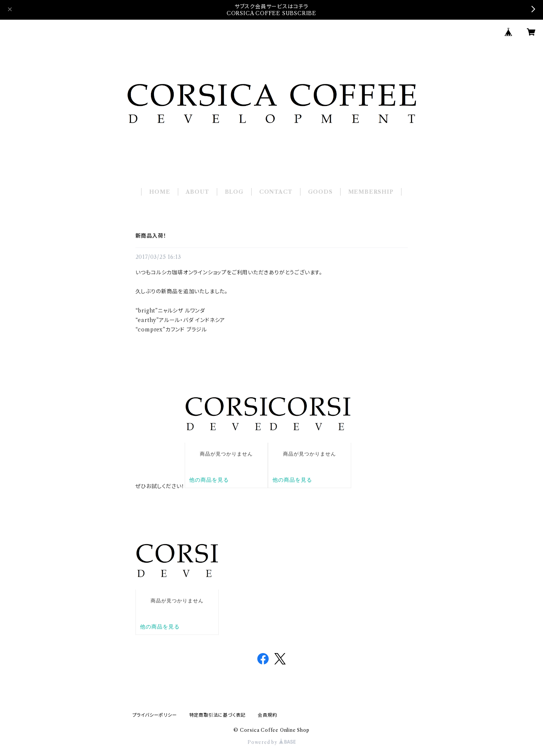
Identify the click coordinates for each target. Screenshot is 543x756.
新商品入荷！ (151, 236)
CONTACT (276, 192)
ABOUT (198, 192)
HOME (159, 192)
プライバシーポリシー (155, 715)
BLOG (234, 192)
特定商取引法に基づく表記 (218, 715)
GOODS (320, 192)
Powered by (271, 742)
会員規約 (267, 715)
